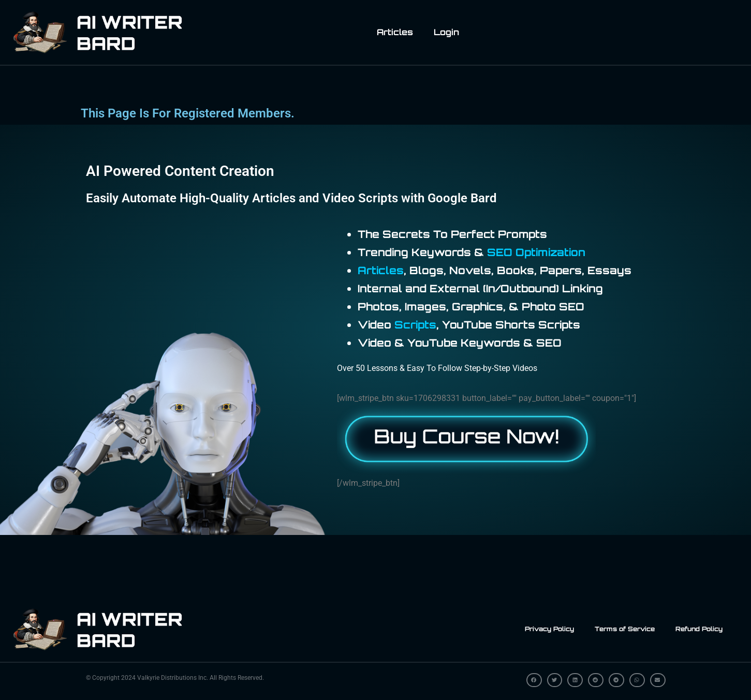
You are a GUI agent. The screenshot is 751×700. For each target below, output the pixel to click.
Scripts (415, 325)
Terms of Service (625, 629)
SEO (500, 252)
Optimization (550, 252)
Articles (395, 32)
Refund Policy (699, 629)
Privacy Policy (549, 629)
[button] (534, 680)
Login (446, 32)
